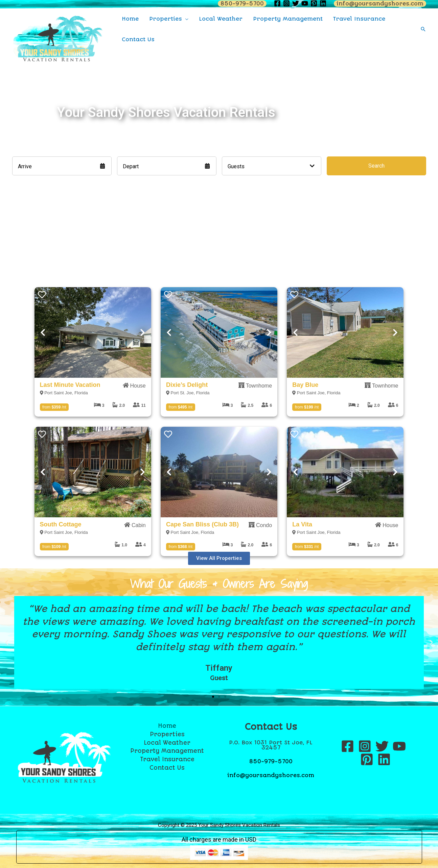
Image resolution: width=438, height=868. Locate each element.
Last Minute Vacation (70, 385)
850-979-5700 (271, 761)
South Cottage (61, 524)
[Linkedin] (384, 759)
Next (143, 332)
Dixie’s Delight (187, 385)
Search (376, 166)
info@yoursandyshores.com (271, 775)
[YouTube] (399, 746)
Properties (167, 734)
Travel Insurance (167, 759)
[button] (219, 558)
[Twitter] (382, 746)
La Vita (302, 524)
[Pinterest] (367, 759)
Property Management (167, 751)
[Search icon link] (423, 29)
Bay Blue (305, 385)
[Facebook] (348, 746)
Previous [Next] (43, 332)
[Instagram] (365, 746)
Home (167, 726)
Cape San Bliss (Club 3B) (202, 524)
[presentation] (93, 332)
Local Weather (167, 743)
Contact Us (167, 768)
